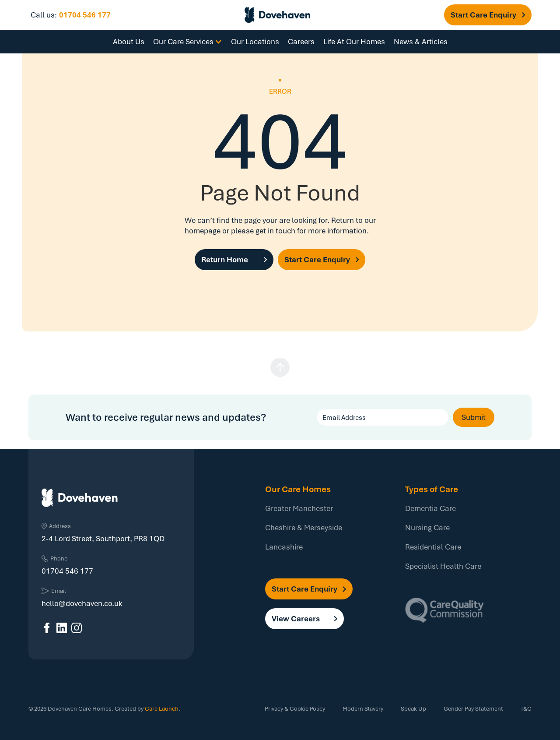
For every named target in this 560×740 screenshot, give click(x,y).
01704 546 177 (85, 15)
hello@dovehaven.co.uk (82, 603)
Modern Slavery (363, 708)
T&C (526, 708)
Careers (301, 41)
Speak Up (413, 708)
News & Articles (421, 41)
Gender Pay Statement (473, 708)
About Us (129, 41)
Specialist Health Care (443, 566)
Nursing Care (427, 527)
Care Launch (162, 708)
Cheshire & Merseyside (304, 527)
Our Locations (255, 41)
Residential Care (433, 547)
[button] (488, 15)
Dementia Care (430, 508)
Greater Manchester (299, 508)
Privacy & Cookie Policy (295, 708)
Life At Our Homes (354, 41)
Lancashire (284, 547)
